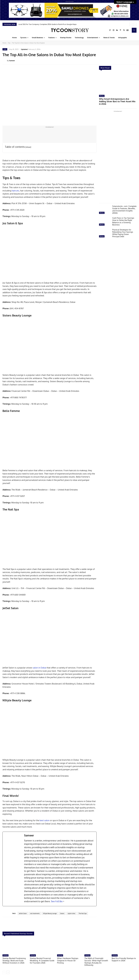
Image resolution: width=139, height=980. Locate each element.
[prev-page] (4, 972)
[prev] (131, 24)
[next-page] (8, 972)
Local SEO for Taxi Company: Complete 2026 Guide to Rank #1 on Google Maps (48, 24)
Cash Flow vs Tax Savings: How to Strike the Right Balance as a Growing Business (123, 218)
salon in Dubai (39, 668)
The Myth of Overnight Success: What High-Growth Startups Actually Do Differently (96, 962)
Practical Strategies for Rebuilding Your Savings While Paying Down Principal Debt (123, 230)
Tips (9, 43)
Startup (5, 955)
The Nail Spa (83, 913)
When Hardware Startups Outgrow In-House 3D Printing (68, 961)
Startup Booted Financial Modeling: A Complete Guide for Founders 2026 (42, 961)
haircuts (15, 191)
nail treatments (35, 913)
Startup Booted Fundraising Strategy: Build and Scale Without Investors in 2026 (14, 961)
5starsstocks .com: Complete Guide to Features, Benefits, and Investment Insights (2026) (124, 206)
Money (102, 96)
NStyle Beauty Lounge (50, 913)
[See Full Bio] (64, 901)
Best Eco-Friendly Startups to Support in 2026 (124, 959)
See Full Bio (57, 901)
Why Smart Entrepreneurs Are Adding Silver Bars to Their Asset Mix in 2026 (117, 100)
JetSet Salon (23, 913)
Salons (62, 913)
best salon (45, 820)
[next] (135, 24)
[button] (134, 30)
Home (4, 43)
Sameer (12, 61)
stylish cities (71, 913)
